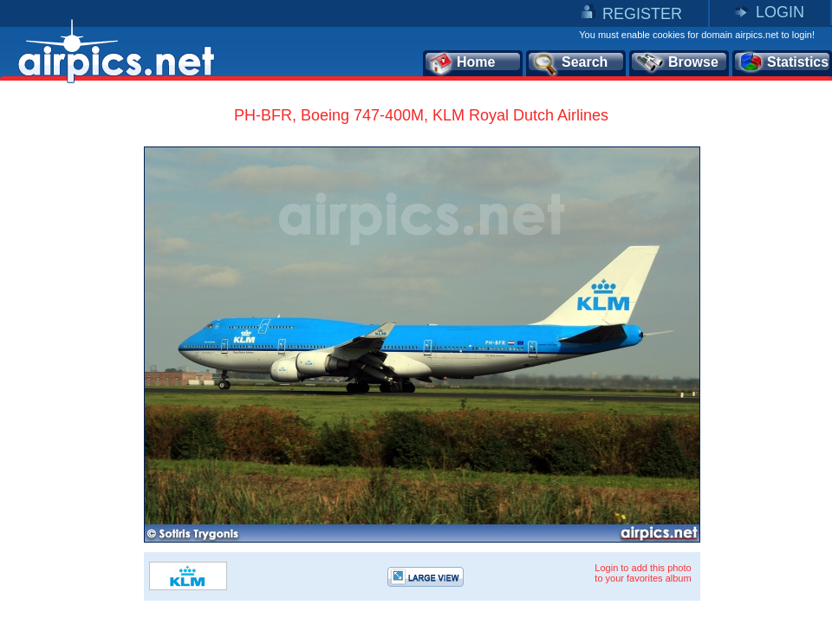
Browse (676, 63)
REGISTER (642, 14)
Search (569, 63)
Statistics (783, 63)
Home (461, 63)
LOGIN (780, 12)
